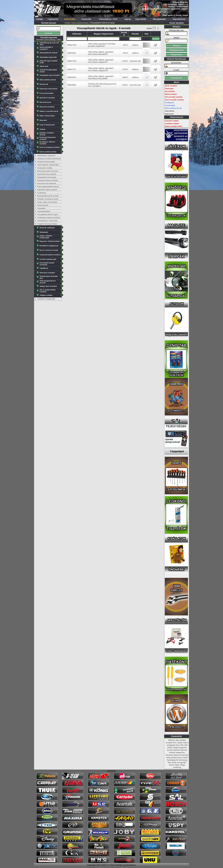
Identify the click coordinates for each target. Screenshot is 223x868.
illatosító (177, 750)
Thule (177, 765)
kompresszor (180, 752)
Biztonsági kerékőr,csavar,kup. (48, 171)
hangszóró (183, 748)
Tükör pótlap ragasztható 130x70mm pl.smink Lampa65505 (102, 45)
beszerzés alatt (135, 61)
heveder (170, 750)
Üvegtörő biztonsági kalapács (47, 224)
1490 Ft (125, 77)
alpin (177, 740)
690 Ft (125, 45)
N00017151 (72, 69)
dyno (178, 745)
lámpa (176, 755)
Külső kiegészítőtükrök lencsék (48, 186)
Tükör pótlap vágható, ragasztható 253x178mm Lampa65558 (101, 69)
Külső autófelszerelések (80, 23)
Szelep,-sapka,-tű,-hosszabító (47, 202)
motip (168, 757)
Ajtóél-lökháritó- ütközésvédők (48, 165)
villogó (182, 765)
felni (186, 745)
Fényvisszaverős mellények (47, 183)
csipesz (186, 743)
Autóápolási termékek (45, 168)
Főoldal (67, 23)
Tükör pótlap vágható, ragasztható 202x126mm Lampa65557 (101, 61)
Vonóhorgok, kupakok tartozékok (49, 218)
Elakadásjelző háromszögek (47, 177)
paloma (174, 757)
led (180, 755)
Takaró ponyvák (43, 205)
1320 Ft (125, 61)
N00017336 (72, 61)
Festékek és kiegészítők (46, 299)
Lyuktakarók (42, 193)
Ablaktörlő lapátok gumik (46, 162)
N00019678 (72, 77)
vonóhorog (177, 767)
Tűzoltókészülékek (44, 211)
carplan (180, 743)
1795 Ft (125, 69)
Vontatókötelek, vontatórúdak (47, 221)
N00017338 (72, 45)
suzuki (174, 762)
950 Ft (125, 53)
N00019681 (72, 53)
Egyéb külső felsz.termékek (47, 174)
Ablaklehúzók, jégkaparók (46, 155)
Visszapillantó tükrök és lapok (48, 214)
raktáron (135, 45)
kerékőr (172, 752)
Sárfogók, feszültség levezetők (48, 199)
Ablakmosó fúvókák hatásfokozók (49, 159)
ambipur (183, 740)
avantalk (169, 743)
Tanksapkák (41, 208)
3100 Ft (125, 85)
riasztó (186, 757)
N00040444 (72, 85)
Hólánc (170, 748)
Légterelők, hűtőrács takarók (47, 190)
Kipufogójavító (172, 760)
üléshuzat (172, 740)
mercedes (185, 755)
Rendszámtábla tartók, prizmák (48, 196)
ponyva (180, 757)
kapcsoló (184, 750)
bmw (175, 743)
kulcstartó (169, 755)
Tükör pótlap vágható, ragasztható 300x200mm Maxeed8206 (101, 77)
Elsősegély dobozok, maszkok (48, 180)
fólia (182, 745)
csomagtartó (171, 745)
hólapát (176, 748)
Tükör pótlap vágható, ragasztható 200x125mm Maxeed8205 (101, 53)
